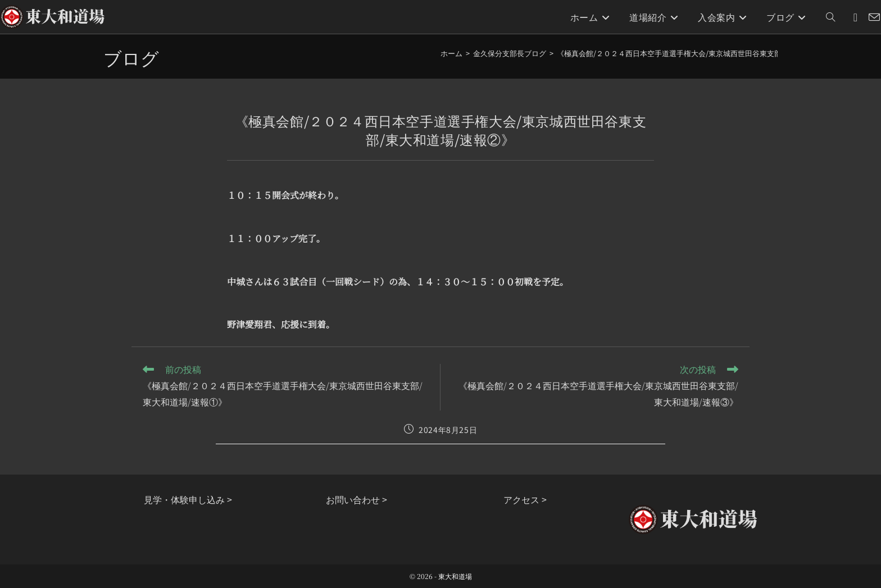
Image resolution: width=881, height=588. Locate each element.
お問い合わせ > (357, 499)
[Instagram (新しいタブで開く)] (855, 17)
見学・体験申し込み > (188, 499)
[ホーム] (451, 53)
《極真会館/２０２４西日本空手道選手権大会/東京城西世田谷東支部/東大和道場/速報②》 (705, 53)
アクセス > (525, 499)
